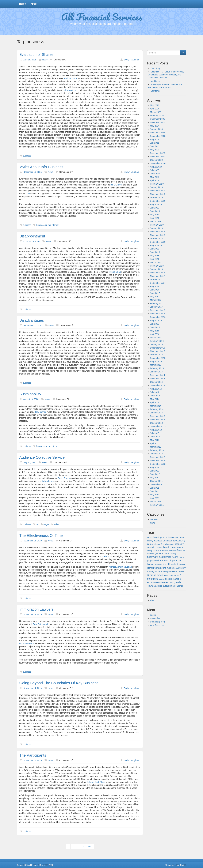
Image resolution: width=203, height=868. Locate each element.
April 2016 (155, 334)
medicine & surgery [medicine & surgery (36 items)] (176, 568)
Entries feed (156, 618)
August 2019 (156, 204)
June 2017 (155, 293)
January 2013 (156, 454)
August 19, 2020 (31, 399)
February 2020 (157, 184)
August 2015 (156, 361)
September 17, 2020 (33, 325)
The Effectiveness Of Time (41, 536)
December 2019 (158, 191)
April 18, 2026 (30, 60)
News (45, 60)
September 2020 (158, 163)
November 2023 (158, 133)
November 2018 (158, 235)
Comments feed (158, 622)
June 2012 (155, 474)
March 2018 (156, 262)
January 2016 (156, 344)
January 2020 (156, 187)
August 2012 (156, 467)
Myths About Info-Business (41, 167)
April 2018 (155, 259)
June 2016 (155, 327)
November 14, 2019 (33, 541)
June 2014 (155, 396)
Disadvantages (32, 320)
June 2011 (155, 491)
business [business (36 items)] (158, 541)
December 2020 (158, 153)
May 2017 (155, 297)
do (37, 524)
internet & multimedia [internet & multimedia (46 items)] (165, 564)
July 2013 (155, 433)
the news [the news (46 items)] (165, 582)
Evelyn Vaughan (131, 60)
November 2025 (158, 122)
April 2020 (155, 180)
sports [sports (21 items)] (162, 579)
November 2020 (158, 157)
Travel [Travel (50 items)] (150, 586)
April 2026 (155, 109)
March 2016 (156, 338)
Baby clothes (40, 412)
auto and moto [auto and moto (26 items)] (177, 537)
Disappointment (32, 236)
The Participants (33, 755)
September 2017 (158, 283)
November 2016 (158, 314)
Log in (153, 615)
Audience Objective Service (42, 457)
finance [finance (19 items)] (173, 550)
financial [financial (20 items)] (151, 554)
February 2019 (157, 225)
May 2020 (155, 177)
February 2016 (157, 341)
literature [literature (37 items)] (152, 568)
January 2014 (156, 413)
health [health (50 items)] (175, 557)
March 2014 (156, 406)
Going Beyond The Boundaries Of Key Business (59, 683)
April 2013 (155, 443)
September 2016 (158, 317)
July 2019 (155, 208)
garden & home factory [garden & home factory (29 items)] (166, 553)
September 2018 (158, 242)
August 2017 (156, 286)
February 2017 (157, 303)
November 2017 (158, 276)
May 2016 (155, 331)
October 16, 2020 (31, 241)
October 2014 (156, 382)
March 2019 (156, 221)
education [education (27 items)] (152, 547)
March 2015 (156, 365)
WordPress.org (157, 625)
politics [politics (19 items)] (166, 575)
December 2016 (158, 310)
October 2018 (156, 238)
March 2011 (156, 501)
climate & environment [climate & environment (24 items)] (164, 544)
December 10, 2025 (33, 172)
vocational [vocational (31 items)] (178, 586)
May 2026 (155, 105)
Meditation (155, 81)
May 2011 (155, 495)
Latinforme (156, 91)
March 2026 (156, 112)
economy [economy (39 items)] (179, 544)
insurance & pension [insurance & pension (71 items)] (170, 561)
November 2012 (158, 461)
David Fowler (64, 478)
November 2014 (158, 379)
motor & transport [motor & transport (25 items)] (163, 572)
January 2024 (156, 129)
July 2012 (155, 471)
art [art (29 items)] (164, 537)
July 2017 (155, 290)
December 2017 (158, 273)
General (154, 519)
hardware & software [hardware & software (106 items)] (159, 557)
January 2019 (156, 228)
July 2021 (155, 143)
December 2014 (158, 375)
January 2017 (156, 307)
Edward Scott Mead (96, 782)
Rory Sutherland (40, 624)
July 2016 (155, 324)
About (34, 4)
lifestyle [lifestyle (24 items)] (182, 564)
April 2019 (155, 218)
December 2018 (158, 232)
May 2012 (155, 478)
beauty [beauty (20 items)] (150, 541)
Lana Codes (180, 865)
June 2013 (155, 437)
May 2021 (155, 150)
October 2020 (156, 160)
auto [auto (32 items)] (168, 537)
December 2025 (158, 119)
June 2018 (155, 252)
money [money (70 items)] (151, 571)
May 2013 (155, 440)
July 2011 (155, 488)
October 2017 (156, 279)
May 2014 (155, 399)
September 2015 (158, 358)
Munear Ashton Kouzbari (120, 567)
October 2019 (156, 198)
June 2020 (155, 174)
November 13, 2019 (33, 760)
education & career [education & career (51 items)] (167, 547)
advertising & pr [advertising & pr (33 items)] (155, 537)
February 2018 (157, 266)
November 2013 (158, 420)
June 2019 (155, 211)
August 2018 (156, 245)
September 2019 (158, 201)
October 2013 (156, 423)
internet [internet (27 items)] (151, 564)
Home (22, 4)
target (46, 524)
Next (90, 846)
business (27, 156)
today (56, 524)
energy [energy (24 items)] (180, 547)
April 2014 (155, 402)
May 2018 (155, 256)
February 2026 (157, 116)
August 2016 (156, 320)
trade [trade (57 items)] (178, 582)
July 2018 (155, 249)
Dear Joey (155, 68)
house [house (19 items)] (155, 561)
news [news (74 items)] (174, 571)
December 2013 (158, 416)
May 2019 (155, 215)
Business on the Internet (47, 225)
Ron (28, 194)
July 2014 (155, 392)
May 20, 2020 (30, 462)
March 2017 (156, 300)
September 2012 (158, 464)
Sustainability (30, 394)
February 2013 (157, 450)
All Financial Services (102, 16)
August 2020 (156, 167)
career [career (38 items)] (150, 544)
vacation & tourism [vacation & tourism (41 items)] (163, 586)
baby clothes (48, 481)
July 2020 (155, 170)
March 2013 (156, 447)
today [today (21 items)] (173, 583)
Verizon (106, 556)
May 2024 (155, 126)
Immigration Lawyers (36, 609)
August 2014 (156, 389)
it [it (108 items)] (177, 564)
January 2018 (156, 269)
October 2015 (156, 355)
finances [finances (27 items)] (181, 550)
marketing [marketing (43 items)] (161, 568)
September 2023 (158, 136)
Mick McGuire (71, 78)
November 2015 (158, 351)
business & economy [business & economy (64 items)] (174, 541)
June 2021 (155, 146)
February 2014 (157, 409)
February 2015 (157, 368)
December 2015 (158, 348)
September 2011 (158, 484)
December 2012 (158, 457)
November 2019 (158, 194)
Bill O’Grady (116, 185)
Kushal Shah (115, 272)
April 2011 (155, 498)
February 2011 (157, 505)
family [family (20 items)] (150, 550)
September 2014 (158, 385)
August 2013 (156, 430)
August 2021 (156, 139)
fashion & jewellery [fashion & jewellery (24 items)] (161, 550)
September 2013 (158, 426)
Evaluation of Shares (36, 55)
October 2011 (156, 481)
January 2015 (156, 372)
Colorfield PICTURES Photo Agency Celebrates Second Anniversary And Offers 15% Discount (166, 75)
